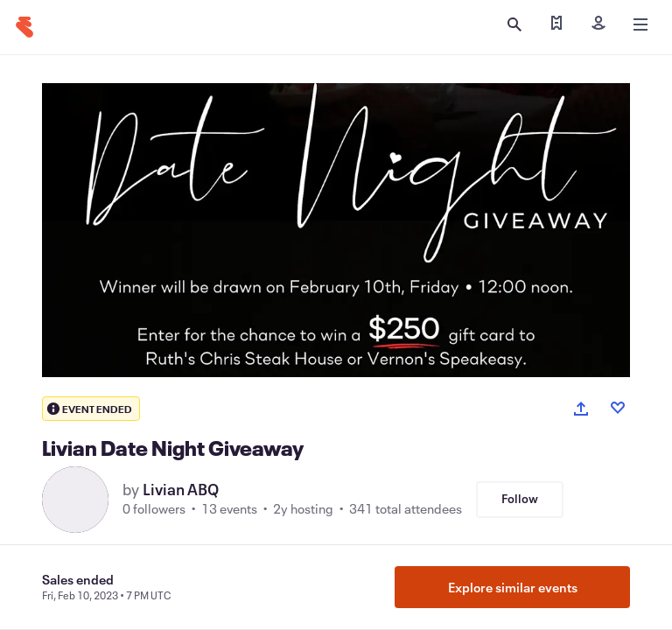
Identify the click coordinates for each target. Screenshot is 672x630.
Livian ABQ (181, 489)
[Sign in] (598, 24)
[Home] (24, 27)
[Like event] (618, 408)
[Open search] (514, 24)
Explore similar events (513, 587)
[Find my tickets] (556, 24)
